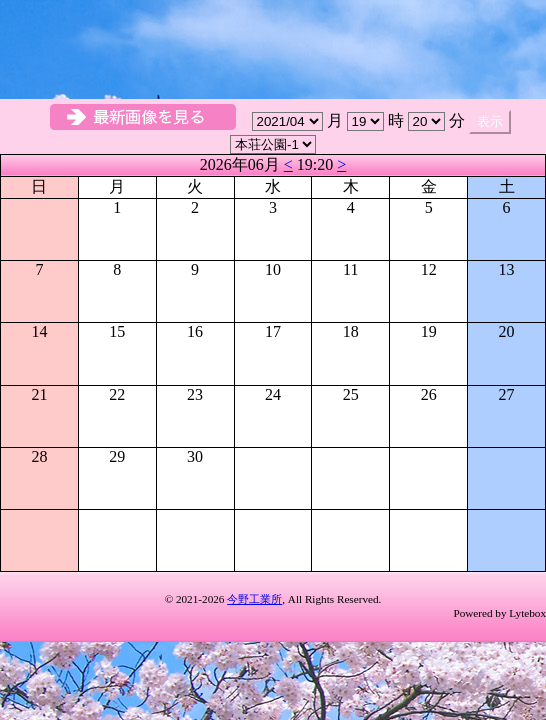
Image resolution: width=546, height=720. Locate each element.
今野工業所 (254, 599)
